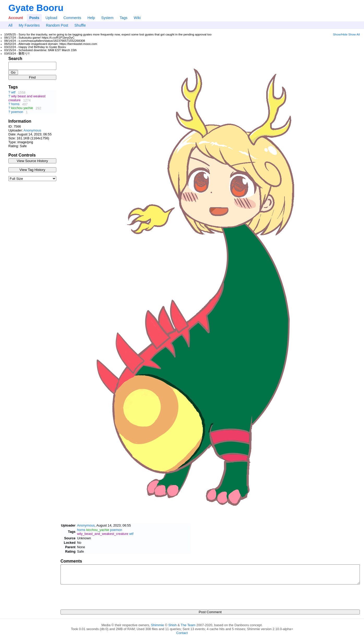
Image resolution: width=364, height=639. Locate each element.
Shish (172, 625)
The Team (188, 625)
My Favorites (29, 25)
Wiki (137, 18)
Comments (72, 18)
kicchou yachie (22, 108)
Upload (51, 18)
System (107, 18)
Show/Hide (340, 34)
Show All (354, 34)
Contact (182, 633)
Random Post (57, 25)
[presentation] (100, 595)
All (10, 25)
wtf (13, 92)
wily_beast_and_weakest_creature (102, 534)
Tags (124, 18)
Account (16, 18)
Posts (34, 18)
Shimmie (157, 625)
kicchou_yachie (98, 530)
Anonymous (32, 130)
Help (91, 18)
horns (15, 104)
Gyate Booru (36, 8)
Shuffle (80, 25)
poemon (17, 112)
